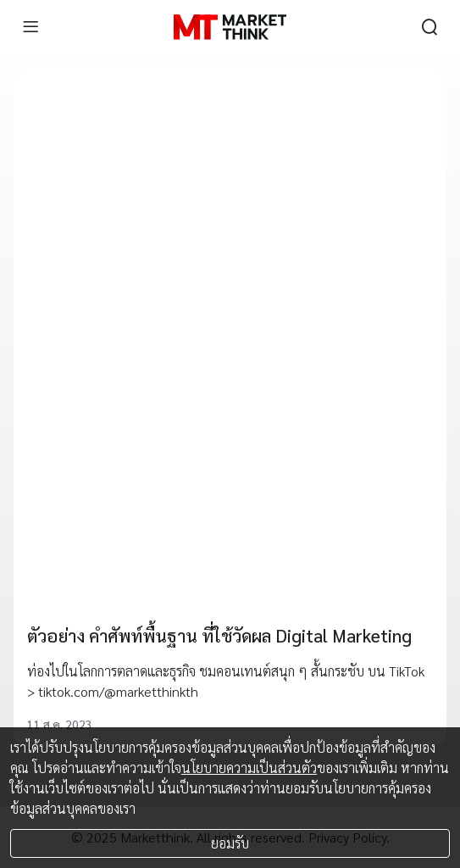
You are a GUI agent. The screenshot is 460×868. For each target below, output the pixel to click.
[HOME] (230, 27)
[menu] (30, 27)
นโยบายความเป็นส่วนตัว (249, 768)
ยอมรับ (230, 843)
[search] (430, 27)
